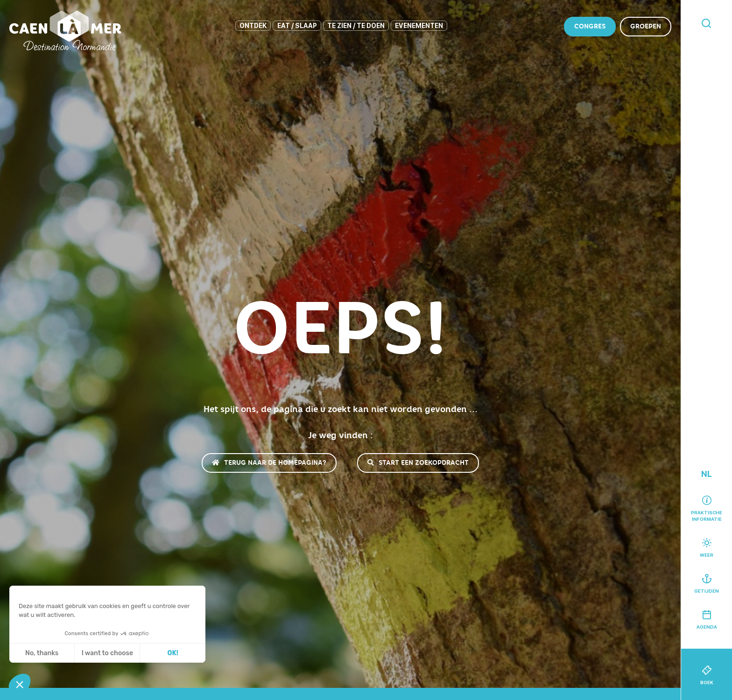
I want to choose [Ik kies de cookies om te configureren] (107, 653)
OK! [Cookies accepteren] (173, 653)
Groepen (646, 26)
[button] (20, 684)
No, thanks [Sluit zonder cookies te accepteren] (42, 653)
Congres (590, 26)
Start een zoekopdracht (418, 463)
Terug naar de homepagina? (269, 463)
